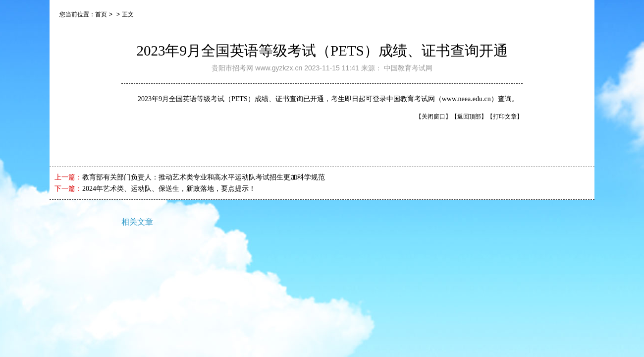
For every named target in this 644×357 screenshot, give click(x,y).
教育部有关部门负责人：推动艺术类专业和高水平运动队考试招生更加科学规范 (204, 177)
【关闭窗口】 (433, 117)
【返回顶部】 (469, 117)
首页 (101, 14)
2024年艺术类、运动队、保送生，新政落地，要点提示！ (169, 189)
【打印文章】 (505, 117)
